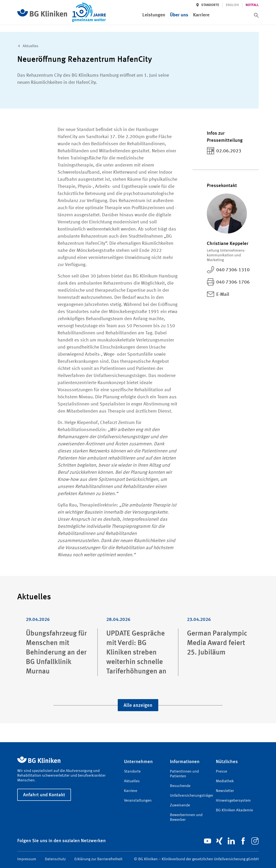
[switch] (256, 15)
